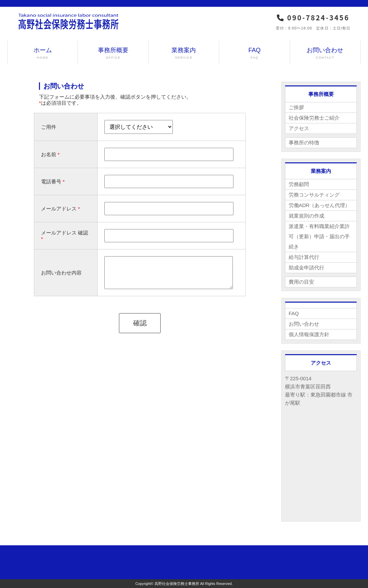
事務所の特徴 (304, 143)
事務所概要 (113, 53)
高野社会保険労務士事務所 (177, 584)
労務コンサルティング (314, 195)
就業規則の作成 (306, 216)
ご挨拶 (296, 107)
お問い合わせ (325, 53)
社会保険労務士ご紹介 (314, 118)
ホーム (43, 53)
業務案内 (184, 53)
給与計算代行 (304, 257)
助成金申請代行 (306, 268)
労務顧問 (299, 184)
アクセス (299, 128)
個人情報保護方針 (309, 334)
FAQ (254, 53)
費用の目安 (301, 282)
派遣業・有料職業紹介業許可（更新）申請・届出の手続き (319, 236)
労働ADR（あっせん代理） (320, 205)
